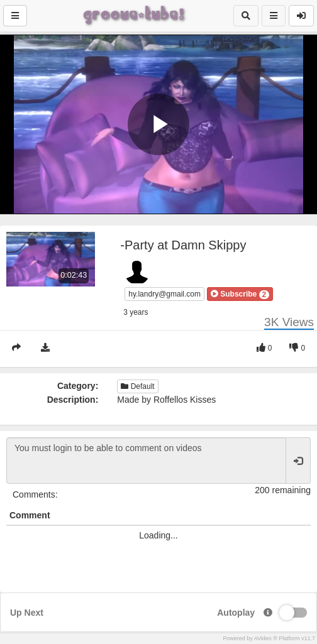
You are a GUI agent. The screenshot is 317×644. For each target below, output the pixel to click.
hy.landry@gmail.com (164, 294)
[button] (240, 294)
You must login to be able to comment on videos (146, 461)
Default (137, 386)
